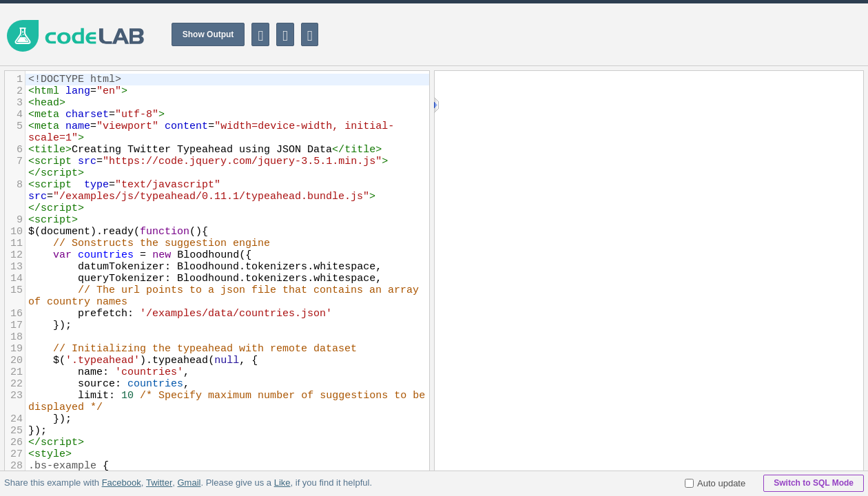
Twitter (159, 483)
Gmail (189, 483)
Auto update (715, 483)
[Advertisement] (617, 34)
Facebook (122, 483)
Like (282, 483)
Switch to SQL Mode (814, 483)
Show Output (208, 34)
